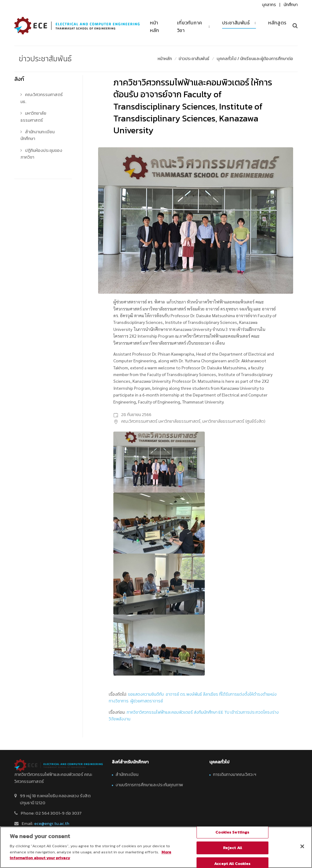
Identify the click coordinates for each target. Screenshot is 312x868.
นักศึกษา (291, 5)
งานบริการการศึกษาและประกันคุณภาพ (149, 785)
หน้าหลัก (155, 27)
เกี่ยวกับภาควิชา (190, 27)
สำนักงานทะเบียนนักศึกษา (37, 135)
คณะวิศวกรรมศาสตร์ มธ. (42, 98)
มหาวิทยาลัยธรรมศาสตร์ (33, 117)
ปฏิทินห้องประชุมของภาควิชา (41, 154)
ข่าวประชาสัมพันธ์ (194, 59)
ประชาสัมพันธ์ (236, 23)
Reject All (232, 848)
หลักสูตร (277, 23)
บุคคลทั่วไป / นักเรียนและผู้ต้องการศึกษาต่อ (255, 59)
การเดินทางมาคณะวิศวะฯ (235, 775)
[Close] (302, 846)
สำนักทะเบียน (127, 775)
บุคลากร (269, 5)
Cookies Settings (232, 832)
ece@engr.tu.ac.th (52, 824)
